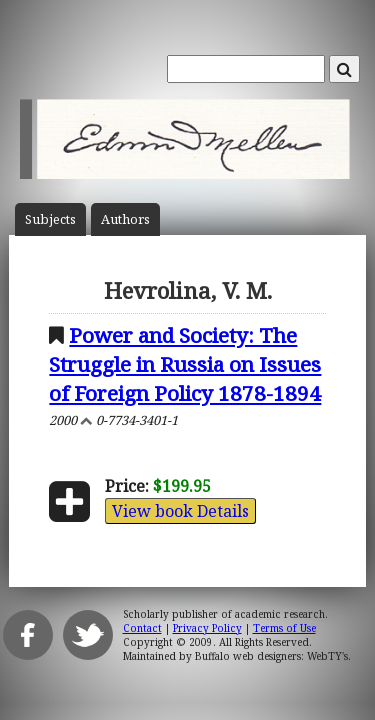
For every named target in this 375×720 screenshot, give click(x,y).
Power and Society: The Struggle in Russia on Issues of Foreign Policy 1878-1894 (185, 364)
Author (125, 219)
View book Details (180, 511)
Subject (50, 219)
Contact (142, 628)
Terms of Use (284, 628)
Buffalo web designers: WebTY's (271, 656)
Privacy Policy (207, 628)
